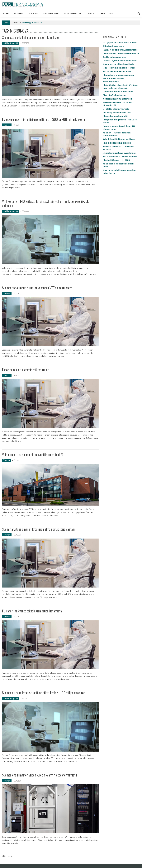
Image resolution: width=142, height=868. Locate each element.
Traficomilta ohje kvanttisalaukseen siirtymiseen (120, 60)
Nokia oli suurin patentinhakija (113, 46)
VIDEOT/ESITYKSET (51, 14)
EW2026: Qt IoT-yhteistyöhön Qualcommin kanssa (120, 50)
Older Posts (7, 856)
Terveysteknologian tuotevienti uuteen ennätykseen (121, 53)
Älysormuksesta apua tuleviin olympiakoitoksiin (119, 153)
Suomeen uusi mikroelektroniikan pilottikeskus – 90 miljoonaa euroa (44, 693)
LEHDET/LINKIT (106, 14)
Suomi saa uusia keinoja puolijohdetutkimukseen (31, 37)
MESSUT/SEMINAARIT (73, 14)
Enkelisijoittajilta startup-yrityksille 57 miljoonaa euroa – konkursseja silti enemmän (120, 86)
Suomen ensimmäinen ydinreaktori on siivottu (119, 68)
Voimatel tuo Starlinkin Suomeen (114, 95)
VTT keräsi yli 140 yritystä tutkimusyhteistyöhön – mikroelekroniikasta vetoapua (46, 203)
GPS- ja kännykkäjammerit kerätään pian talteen (120, 156)
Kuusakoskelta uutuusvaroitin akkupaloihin (118, 91)
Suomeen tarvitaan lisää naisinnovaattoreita (118, 64)
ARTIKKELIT (19, 14)
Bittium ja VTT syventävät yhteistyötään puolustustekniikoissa (117, 134)
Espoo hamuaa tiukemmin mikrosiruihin (26, 370)
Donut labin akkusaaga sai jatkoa (114, 57)
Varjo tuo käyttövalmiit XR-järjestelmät (117, 112)
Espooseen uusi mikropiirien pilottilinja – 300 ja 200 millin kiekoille (44, 119)
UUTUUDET (33, 14)
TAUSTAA (91, 14)
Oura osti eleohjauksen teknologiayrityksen (118, 71)
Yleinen (7, 460)
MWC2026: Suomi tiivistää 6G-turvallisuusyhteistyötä (114, 80)
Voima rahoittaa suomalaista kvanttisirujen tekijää (33, 455)
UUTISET (6, 14)
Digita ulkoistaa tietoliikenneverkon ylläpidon (119, 139)
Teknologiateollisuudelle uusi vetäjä (115, 116)
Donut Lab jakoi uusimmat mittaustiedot (117, 99)
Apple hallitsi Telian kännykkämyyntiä (116, 109)
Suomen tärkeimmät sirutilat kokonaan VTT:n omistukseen (37, 288)
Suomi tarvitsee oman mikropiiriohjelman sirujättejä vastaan (39, 529)
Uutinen (7, 125)
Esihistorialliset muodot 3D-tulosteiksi (117, 143)
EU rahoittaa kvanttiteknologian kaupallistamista (32, 611)
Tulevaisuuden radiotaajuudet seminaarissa (118, 75)
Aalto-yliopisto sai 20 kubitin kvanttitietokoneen (120, 42)
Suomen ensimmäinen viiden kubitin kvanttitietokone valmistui (40, 775)
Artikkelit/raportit (11, 43)
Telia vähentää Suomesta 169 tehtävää (116, 160)
